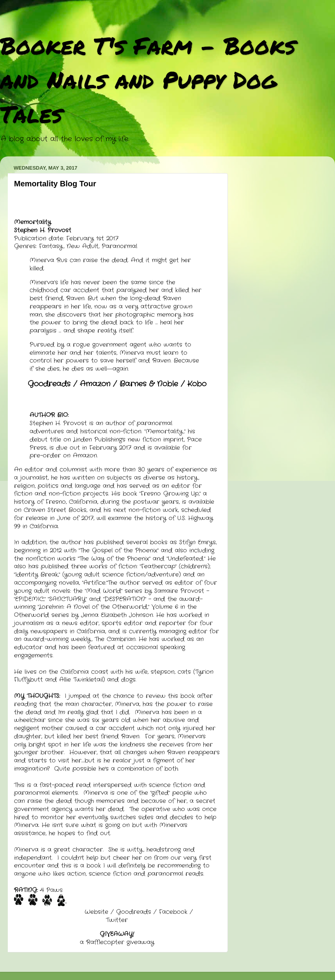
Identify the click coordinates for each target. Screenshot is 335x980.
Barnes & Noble (149, 384)
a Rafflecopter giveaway (117, 942)
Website (96, 912)
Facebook (173, 912)
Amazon (95, 384)
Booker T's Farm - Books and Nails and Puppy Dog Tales (148, 79)
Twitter (117, 920)
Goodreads (49, 384)
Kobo (197, 384)
